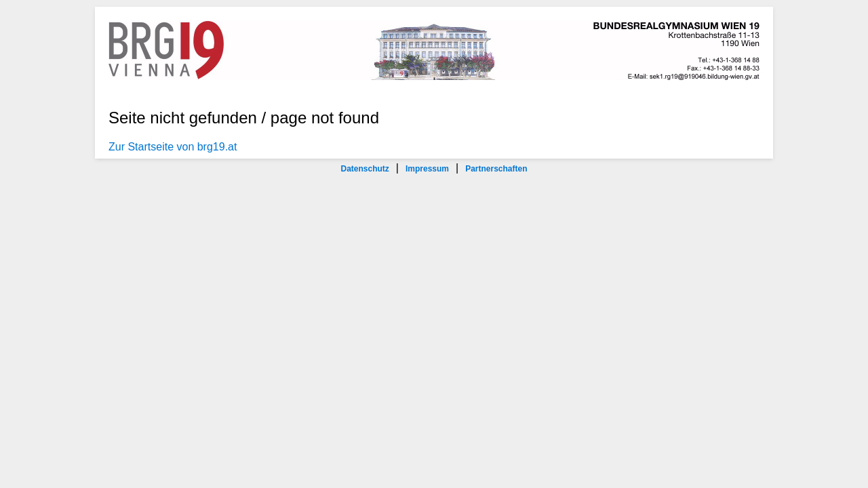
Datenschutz (364, 169)
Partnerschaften (496, 169)
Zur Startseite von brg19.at (173, 147)
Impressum (427, 169)
